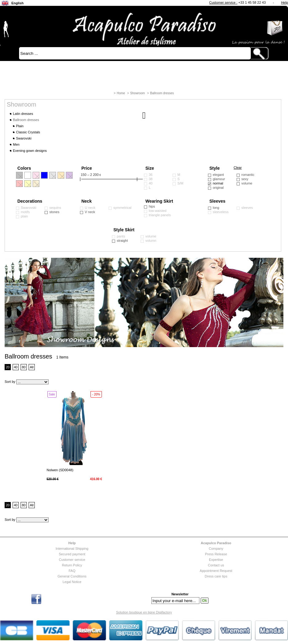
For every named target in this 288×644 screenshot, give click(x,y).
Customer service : (223, 2)
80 (24, 367)
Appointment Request (216, 571)
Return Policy (72, 565)
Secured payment (72, 554)
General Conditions (72, 576)
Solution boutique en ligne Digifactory (144, 612)
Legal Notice (72, 582)
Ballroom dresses (162, 93)
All (32, 367)
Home (121, 93)
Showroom (138, 93)
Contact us (216, 565)
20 (8, 367)
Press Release (216, 554)
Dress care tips (216, 576)
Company (216, 549)
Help (284, 2)
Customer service (72, 560)
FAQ (72, 571)
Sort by (10, 382)
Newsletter (180, 594)
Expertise (216, 560)
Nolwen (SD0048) (60, 470)
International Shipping (72, 549)
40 (16, 367)
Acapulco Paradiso (216, 543)
